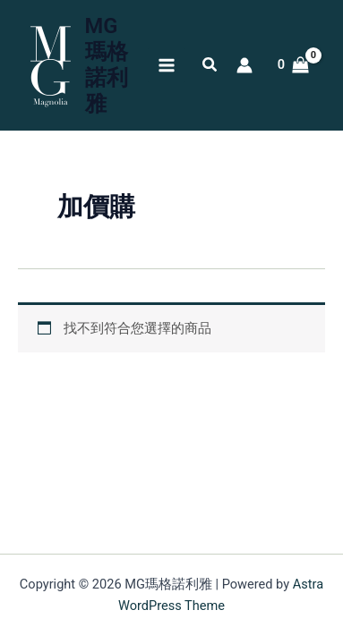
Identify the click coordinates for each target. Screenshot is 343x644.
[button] (210, 67)
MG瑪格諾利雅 (107, 65)
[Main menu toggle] (166, 65)
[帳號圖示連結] (244, 65)
